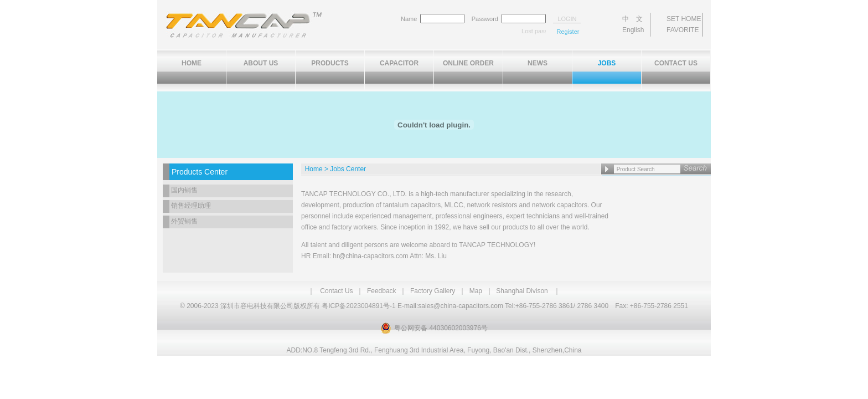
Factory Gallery (433, 291)
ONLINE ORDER (468, 63)
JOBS (607, 63)
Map (476, 291)
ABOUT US (261, 63)
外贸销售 (184, 221)
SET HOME (684, 19)
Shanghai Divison (522, 291)
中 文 (632, 19)
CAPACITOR (399, 63)
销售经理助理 (191, 206)
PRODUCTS (330, 63)
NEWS (538, 63)
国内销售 (184, 190)
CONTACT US (676, 63)
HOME (192, 63)
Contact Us (336, 291)
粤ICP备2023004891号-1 (358, 306)
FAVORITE (683, 30)
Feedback (382, 291)
